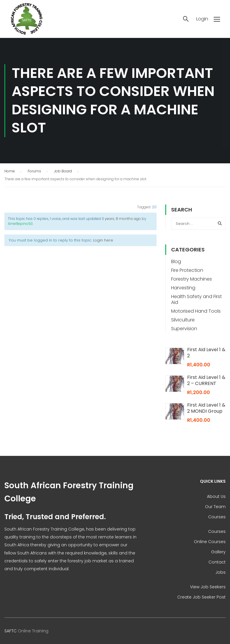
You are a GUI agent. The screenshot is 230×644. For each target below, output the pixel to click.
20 (154, 207)
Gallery (218, 552)
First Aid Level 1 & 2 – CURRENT (206, 380)
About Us (216, 496)
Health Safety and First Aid (196, 299)
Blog (176, 261)
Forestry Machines (192, 279)
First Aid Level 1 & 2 (206, 353)
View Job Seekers (208, 587)
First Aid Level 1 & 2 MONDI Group (206, 408)
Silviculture (183, 320)
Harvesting (183, 288)
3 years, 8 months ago (121, 219)
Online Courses (210, 542)
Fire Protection (187, 270)
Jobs (221, 572)
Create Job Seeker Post (201, 597)
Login (202, 19)
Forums (34, 171)
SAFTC (10, 631)
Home (10, 171)
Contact (217, 562)
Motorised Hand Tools (196, 311)
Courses (217, 517)
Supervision (184, 329)
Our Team (215, 507)
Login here (103, 240)
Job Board (63, 171)
